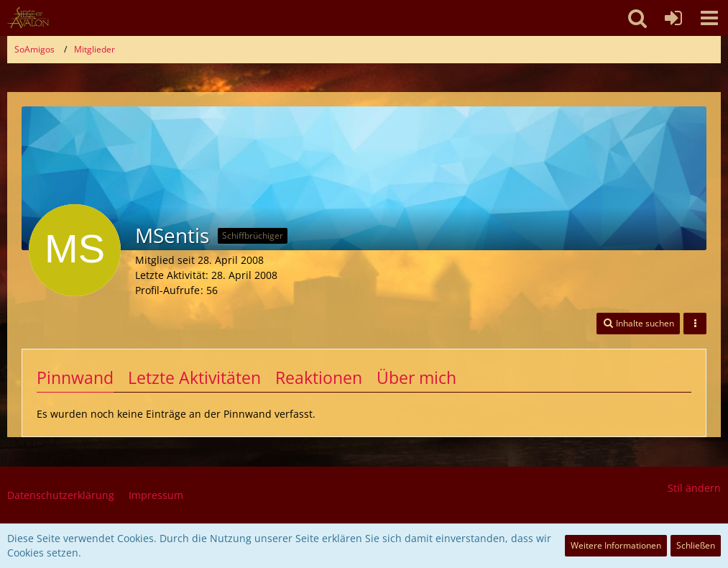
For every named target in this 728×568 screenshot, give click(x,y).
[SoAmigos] (28, 18)
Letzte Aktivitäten (194, 377)
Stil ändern (694, 488)
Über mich (416, 377)
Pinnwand (75, 377)
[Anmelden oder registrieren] (673, 18)
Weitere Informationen (616, 545)
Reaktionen (319, 377)
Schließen (696, 545)
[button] (709, 18)
